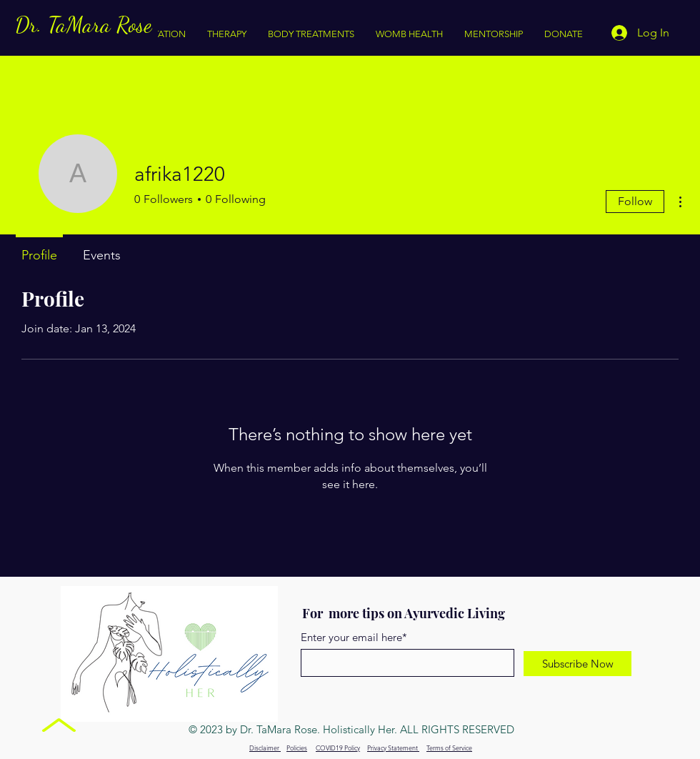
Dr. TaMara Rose (83, 24)
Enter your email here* (354, 637)
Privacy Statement (393, 748)
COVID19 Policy (338, 748)
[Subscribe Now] (577, 664)
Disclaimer (265, 748)
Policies (297, 748)
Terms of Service (449, 748)
